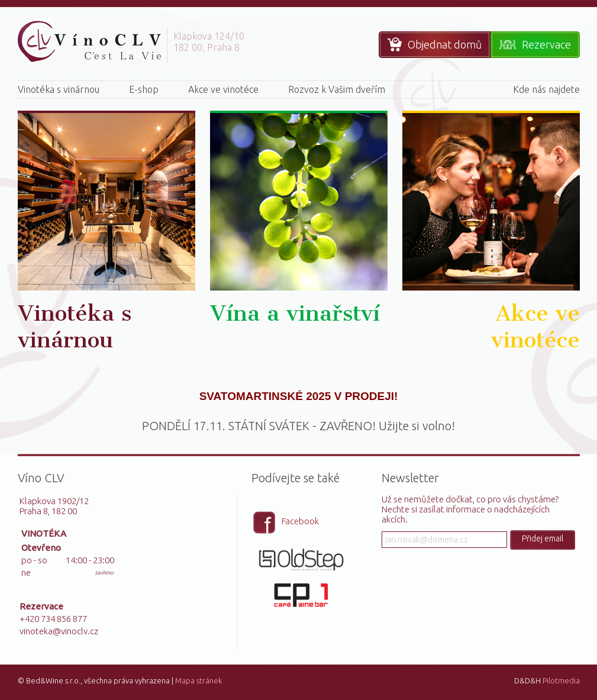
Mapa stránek (199, 680)
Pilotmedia (561, 680)
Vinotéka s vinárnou (59, 89)
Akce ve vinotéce (223, 89)
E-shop (144, 89)
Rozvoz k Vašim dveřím (337, 89)
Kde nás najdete (546, 89)
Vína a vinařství (295, 313)
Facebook (300, 521)
